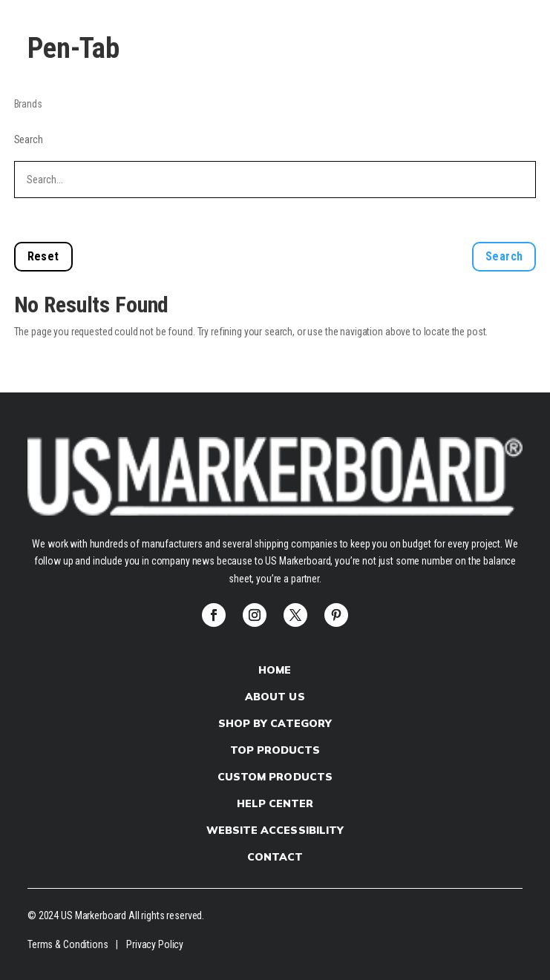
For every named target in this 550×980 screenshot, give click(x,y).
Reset (43, 256)
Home (275, 670)
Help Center (275, 803)
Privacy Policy (155, 944)
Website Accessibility (275, 830)
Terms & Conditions (68, 944)
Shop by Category (275, 723)
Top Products (275, 750)
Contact (275, 857)
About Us (275, 697)
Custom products (275, 777)
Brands (28, 104)
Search (29, 139)
